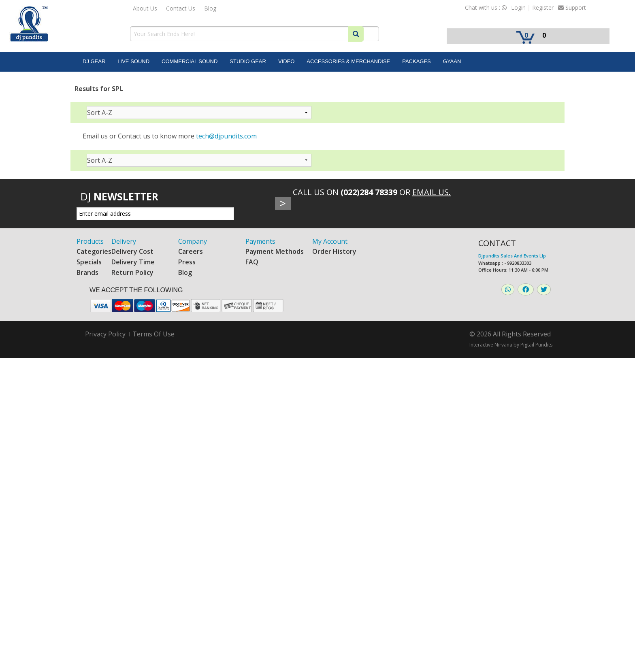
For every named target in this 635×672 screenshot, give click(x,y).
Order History (334, 251)
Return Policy (132, 272)
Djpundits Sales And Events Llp (512, 256)
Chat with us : (486, 7)
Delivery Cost (132, 251)
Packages (417, 61)
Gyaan (452, 61)
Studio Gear (248, 61)
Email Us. (432, 192)
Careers (191, 251)
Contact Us (181, 8)
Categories (94, 251)
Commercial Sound (190, 61)
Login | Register (532, 7)
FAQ (252, 262)
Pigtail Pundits (536, 345)
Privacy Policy (105, 334)
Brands (87, 272)
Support (572, 7)
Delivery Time (133, 262)
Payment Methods (275, 251)
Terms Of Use (153, 334)
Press (187, 262)
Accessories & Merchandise (348, 61)
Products (90, 241)
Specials (89, 262)
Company (193, 241)
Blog (210, 8)
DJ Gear (94, 61)
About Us (145, 8)
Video (286, 61)
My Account (330, 241)
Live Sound (133, 61)
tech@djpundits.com (226, 136)
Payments (260, 241)
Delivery (124, 241)
